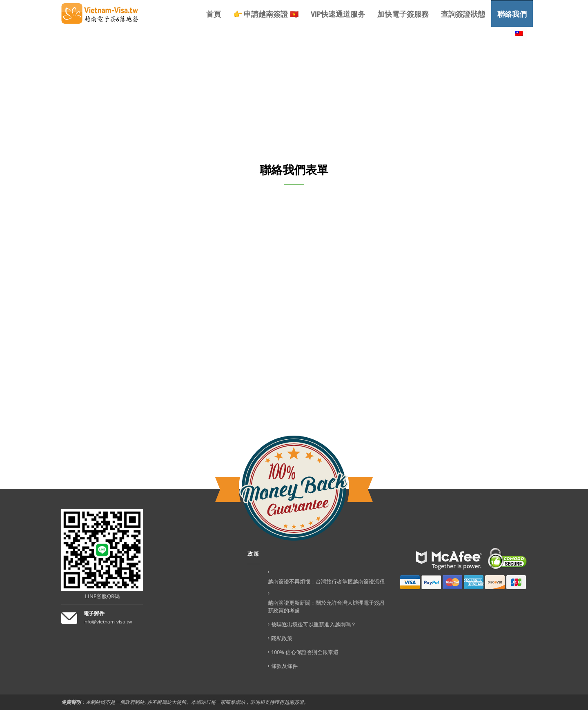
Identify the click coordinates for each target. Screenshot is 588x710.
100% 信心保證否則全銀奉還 (305, 652)
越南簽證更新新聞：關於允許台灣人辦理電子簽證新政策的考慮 (326, 607)
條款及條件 (284, 666)
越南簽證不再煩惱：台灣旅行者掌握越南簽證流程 (326, 581)
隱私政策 (282, 638)
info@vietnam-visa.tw (108, 622)
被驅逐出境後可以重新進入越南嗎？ (314, 624)
